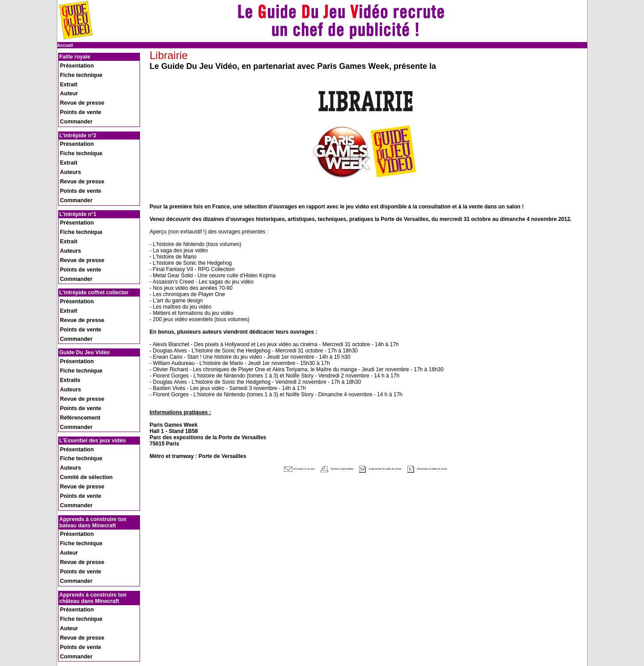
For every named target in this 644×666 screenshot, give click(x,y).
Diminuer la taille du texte (466, 468)
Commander (72, 99)
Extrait (66, 75)
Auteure (68, 554)
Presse (66, 624)
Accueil (65, 45)
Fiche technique (76, 70)
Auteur (66, 81)
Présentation (73, 64)
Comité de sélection (80, 344)
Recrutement (72, 619)
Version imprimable (316, 468)
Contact (67, 629)
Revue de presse (77, 87)
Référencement (75, 302)
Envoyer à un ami (256, 468)
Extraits (67, 278)
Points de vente (76, 93)
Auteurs (68, 135)
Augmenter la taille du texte (387, 468)
